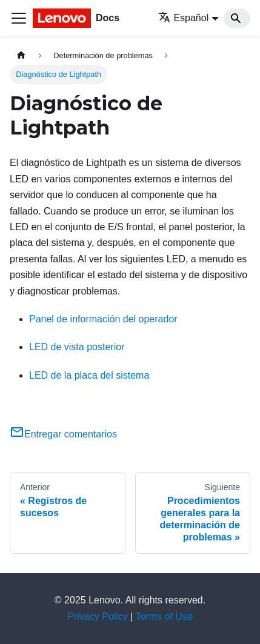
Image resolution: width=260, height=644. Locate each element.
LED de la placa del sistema (89, 375)
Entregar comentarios (63, 434)
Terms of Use (164, 616)
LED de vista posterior (77, 347)
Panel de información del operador (103, 319)
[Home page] (21, 55)
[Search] (237, 18)
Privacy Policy (98, 616)
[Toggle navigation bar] (19, 18)
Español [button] (183, 18)
